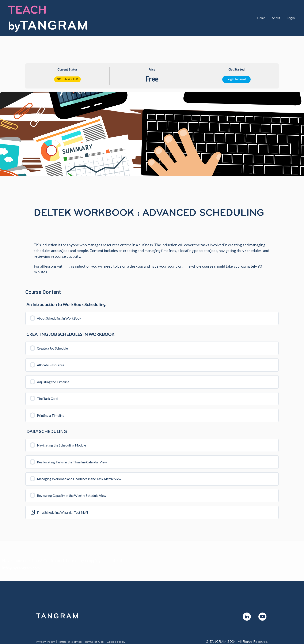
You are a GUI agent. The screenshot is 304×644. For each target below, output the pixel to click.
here (70, 548)
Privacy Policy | (47, 630)
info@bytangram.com (21, 556)
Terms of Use (97, 630)
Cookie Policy (120, 630)
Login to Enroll (237, 62)
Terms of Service (72, 630)
